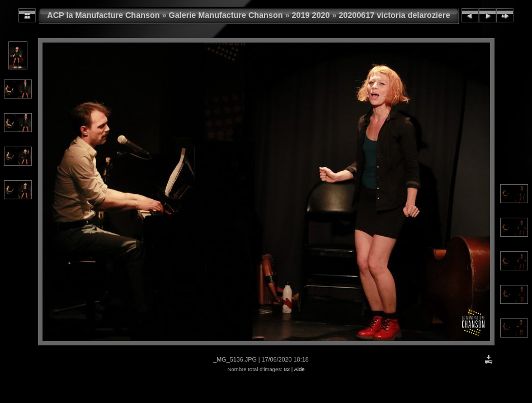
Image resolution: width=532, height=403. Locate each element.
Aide (299, 369)
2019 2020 (310, 15)
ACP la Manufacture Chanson (103, 15)
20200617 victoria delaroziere (395, 15)
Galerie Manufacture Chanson (226, 15)
